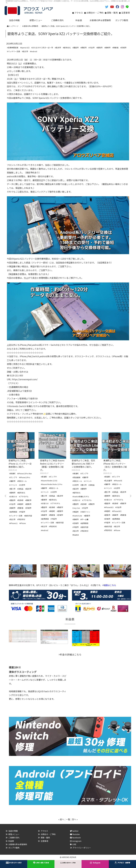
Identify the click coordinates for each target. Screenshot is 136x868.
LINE (74, 844)
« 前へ (61, 819)
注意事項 (126, 13)
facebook (75, 838)
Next (130, 496)
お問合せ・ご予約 (95, 13)
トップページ (13, 26)
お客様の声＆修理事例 (18, 844)
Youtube (75, 834)
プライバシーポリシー (82, 848)
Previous (6, 496)
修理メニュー (14, 834)
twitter (74, 831)
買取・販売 (112, 13)
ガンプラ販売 (14, 848)
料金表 (11, 841)
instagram (76, 841)
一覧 (68, 819)
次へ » (75, 819)
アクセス (79, 13)
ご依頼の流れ (14, 838)
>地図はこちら (109, 585)
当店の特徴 (13, 831)
